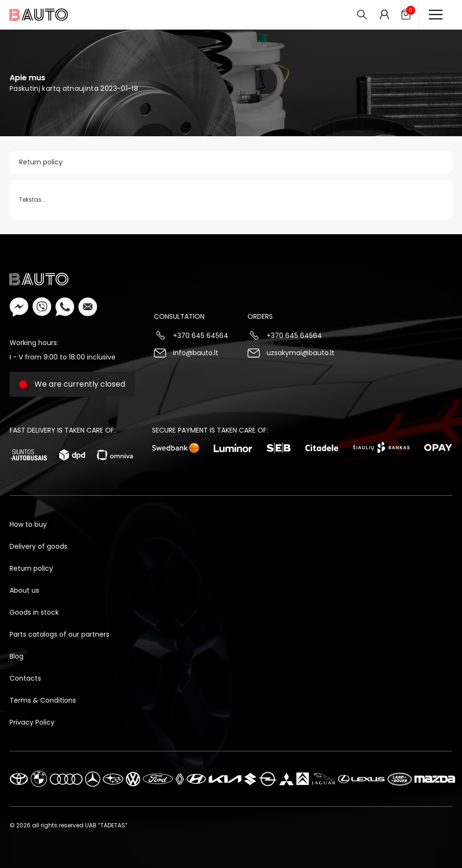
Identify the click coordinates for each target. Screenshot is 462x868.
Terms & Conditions (43, 700)
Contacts (25, 678)
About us (24, 590)
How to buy (28, 524)
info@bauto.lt (196, 353)
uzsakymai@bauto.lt (301, 353)
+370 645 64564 (201, 336)
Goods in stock (34, 612)
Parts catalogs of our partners (59, 634)
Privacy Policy (32, 722)
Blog (16, 656)
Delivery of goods (38, 546)
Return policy (41, 162)
